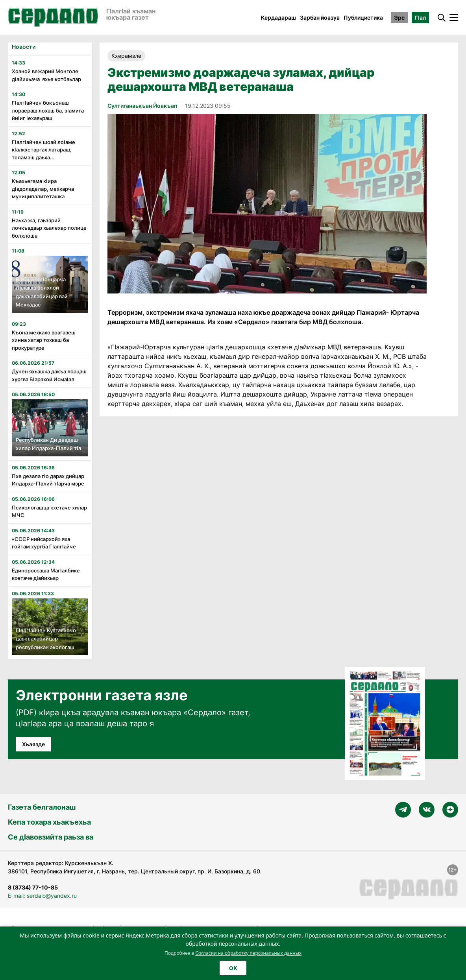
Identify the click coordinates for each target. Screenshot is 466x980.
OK (233, 968)
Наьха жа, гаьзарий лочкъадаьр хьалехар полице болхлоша (49, 228)
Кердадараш (278, 18)
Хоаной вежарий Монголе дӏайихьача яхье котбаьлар (46, 75)
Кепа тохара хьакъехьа (49, 822)
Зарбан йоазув (320, 18)
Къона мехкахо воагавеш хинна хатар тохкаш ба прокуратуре (44, 340)
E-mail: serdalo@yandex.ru (42, 896)
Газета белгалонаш (42, 807)
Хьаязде (33, 744)
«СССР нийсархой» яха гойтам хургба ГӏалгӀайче (44, 543)
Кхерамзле (126, 56)
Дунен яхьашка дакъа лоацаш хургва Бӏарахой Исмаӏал (49, 375)
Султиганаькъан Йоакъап (142, 106)
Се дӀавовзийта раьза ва (51, 837)
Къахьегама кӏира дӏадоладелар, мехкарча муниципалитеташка (43, 189)
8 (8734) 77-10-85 (33, 887)
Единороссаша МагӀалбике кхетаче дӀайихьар (46, 574)
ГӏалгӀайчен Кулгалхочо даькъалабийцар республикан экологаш (46, 639)
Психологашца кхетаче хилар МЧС (49, 511)
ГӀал (420, 18)
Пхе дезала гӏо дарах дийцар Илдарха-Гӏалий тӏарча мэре (48, 480)
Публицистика (363, 18)
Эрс (399, 18)
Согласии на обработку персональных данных (248, 953)
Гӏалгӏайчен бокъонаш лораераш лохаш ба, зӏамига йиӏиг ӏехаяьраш (48, 110)
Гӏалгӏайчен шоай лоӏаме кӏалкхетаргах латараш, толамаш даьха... (43, 150)
